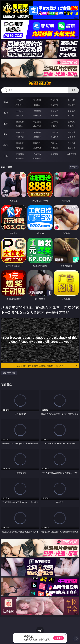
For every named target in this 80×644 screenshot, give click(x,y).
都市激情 (20, 143)
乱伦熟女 (54, 126)
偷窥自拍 (20, 132)
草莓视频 (54, 154)
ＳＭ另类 (71, 115)
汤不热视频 (71, 154)
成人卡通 (54, 122)
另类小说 (37, 148)
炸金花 (37, 105)
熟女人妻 (20, 115)
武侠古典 (71, 143)
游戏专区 (71, 100)
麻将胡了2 (20, 105)
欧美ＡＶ (54, 111)
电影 (6, 124)
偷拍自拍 (37, 122)
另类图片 (71, 137)
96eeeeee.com (40, 83)
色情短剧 (37, 158)
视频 (6, 113)
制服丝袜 (20, 126)
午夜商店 (37, 154)
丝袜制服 (37, 115)
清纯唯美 (37, 137)
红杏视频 (20, 158)
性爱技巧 (71, 148)
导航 (6, 156)
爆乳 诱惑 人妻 (9, 373)
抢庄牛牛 (71, 105)
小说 (6, 145)
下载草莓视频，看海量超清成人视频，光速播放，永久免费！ (46, 366)
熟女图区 (54, 137)
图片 (6, 134)
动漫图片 (71, 132)
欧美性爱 (71, 122)
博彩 (6, 102)
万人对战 (54, 100)
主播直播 (54, 115)
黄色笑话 (54, 148)
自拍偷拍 (37, 111)
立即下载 (59, 638)
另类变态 (71, 126)
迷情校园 (20, 148)
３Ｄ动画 (71, 111)
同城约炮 (20, 154)
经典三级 (37, 126)
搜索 (73, 90)
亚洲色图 (37, 132)
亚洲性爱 (20, 122)
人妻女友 (54, 143)
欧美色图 (54, 132)
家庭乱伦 (37, 143)
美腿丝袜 (20, 137)
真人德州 (37, 100)
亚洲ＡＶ (20, 111)
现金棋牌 (54, 105)
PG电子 (20, 100)
